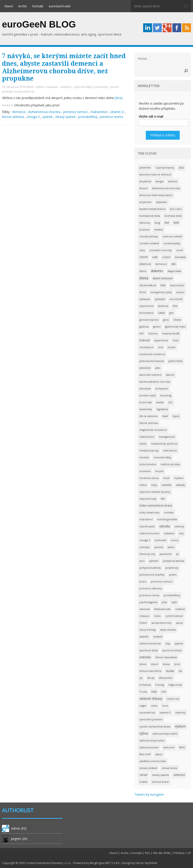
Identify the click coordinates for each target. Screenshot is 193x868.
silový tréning (147, 630)
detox (143, 271)
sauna (179, 623)
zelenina (179, 775)
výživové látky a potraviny (91, 87)
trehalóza (145, 685)
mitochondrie (148, 464)
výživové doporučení (152, 740)
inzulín (172, 347)
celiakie (159, 229)
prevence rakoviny (151, 588)
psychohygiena (148, 602)
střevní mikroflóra (150, 671)
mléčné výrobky (170, 464)
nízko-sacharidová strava (156, 506)
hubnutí (145, 340)
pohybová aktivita (174, 561)
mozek (159, 471)
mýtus (143, 485)
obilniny (179, 526)
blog (157, 223)
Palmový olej (147, 554)
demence (19, 112)
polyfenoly (172, 568)
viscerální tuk (147, 712)
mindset (144, 457)
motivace (145, 471)
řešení (143, 623)
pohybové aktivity (150, 568)
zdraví (143, 775)
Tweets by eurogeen (149, 794)
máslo (143, 444)
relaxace (52, 87)
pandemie (166, 554)
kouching (166, 395)
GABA (161, 313)
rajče (174, 602)
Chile (176, 340)
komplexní (162, 388)
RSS (148, 853)
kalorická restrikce (150, 375)
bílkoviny (145, 223)
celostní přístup (149, 236)
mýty (154, 485)
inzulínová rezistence (152, 354)
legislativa (162, 409)
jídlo (158, 368)
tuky (154, 692)
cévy (142, 250)
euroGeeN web (60, 6)
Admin (40, 87)
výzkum (180, 726)
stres (177, 664)
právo (143, 581)
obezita (165, 526)
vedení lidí (173, 699)
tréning (160, 685)
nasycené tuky (148, 499)
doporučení (177, 285)
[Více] (119, 98)
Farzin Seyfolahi (146, 863)
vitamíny (66, 87)
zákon (159, 754)
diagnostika (174, 271)
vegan (143, 706)
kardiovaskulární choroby (155, 382)
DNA (163, 285)
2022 (181, 168)
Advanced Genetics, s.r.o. (54, 863)
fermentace (146, 313)
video (154, 706)
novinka (169, 512)
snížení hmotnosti (150, 643)
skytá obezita (168, 630)
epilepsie (145, 299)
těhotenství (166, 678)
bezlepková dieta (150, 216)
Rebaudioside (162, 609)
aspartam (162, 202)
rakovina (145, 609)
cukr (155, 257)
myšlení (179, 478)
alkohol (173, 181)
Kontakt (38, 6)
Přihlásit (179, 853)
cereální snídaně (149, 243)
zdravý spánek (65, 117)
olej (181, 533)
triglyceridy (175, 685)
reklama (180, 609)
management (167, 437)
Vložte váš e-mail (151, 116)
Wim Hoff (145, 754)
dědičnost (145, 264)
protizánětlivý (88, 117)
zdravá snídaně (148, 768)
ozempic (145, 547)
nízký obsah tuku (149, 512)
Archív (22, 6)
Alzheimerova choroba (44, 112)
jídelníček (145, 168)
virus (165, 706)
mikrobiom (170, 450)
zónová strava (160, 782)
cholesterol (146, 347)
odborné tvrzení (149, 533)
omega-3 (33, 117)
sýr (141, 678)
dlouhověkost (148, 285)
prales (173, 575)
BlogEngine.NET (100, 863)
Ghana (177, 320)
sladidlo (144, 637)
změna (143, 782)
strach (155, 664)
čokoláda (180, 257)
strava (166, 664)
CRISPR (144, 257)
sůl (180, 671)
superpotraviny (165, 168)
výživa (144, 733)
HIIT (142, 333)
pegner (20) (19, 839)
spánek (47, 117)
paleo (171, 547)
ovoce (175, 540)
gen (172, 313)
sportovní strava (172, 650)
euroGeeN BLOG (39, 24)
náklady (180, 485)
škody (151, 678)
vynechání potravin (151, 719)
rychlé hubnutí (174, 616)
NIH (163, 499)
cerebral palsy (172, 243)
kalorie (170, 375)
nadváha (167, 485)
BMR (176, 223)
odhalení (169, 533)
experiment (146, 306)
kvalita (160, 402)
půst (164, 602)
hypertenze (161, 340)
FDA (175, 306)
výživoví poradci (149, 747)
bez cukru (176, 209)
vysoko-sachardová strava (155, 726)
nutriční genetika (167, 519)
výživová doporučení (165, 734)
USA (164, 692)
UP (189, 853)
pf (177, 554)
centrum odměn (172, 236)
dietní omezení (163, 278)
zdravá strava (169, 768)
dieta (144, 278)
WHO (182, 747)
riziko (157, 616)
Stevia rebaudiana (166, 657)
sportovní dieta (149, 650)
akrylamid (145, 181)
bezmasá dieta (173, 216)
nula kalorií (146, 519)
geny (166, 320)
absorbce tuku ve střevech (155, 174)
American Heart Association (156, 195)
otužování (160, 540)
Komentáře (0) (24, 91)
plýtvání (154, 561)
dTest (143, 292)
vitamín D (117, 112)
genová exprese (149, 320)
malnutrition (99, 112)
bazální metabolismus (152, 209)
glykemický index (175, 327)
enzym (180, 292)
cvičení (166, 257)
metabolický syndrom (164, 444)
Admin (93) (19, 828)
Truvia (143, 692)
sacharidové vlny (161, 623)
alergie (160, 181)
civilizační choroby (161, 250)
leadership (146, 409)
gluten (157, 327)
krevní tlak (146, 402)
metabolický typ (149, 450)
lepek (176, 416)
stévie (143, 664)
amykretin (145, 202)
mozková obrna (149, 478)
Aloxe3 (143, 188)
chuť (160, 347)
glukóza (144, 327)
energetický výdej (161, 292)
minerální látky (162, 457)
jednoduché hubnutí (152, 361)
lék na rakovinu (149, 416)
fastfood (163, 306)
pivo (142, 561)
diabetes (157, 271)
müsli (166, 478)
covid (179, 250)
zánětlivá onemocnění (153, 761)
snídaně (158, 637)
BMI (167, 223)
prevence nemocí (75, 112)
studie (170, 671)
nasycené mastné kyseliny (155, 492)
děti (174, 264)
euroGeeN (176, 299)
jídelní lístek (175, 361)
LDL (170, 402)
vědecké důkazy (151, 698)
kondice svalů (148, 395)
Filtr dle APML (162, 853)
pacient (159, 547)
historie (153, 333)
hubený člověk (171, 333)
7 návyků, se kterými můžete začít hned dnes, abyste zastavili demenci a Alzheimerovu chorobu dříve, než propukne (64, 67)
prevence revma (111, 117)
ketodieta (145, 388)
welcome (169, 747)
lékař (165, 416)
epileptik (160, 299)
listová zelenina (13, 117)
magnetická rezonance (153, 430)
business (144, 229)
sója (168, 643)
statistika (145, 657)
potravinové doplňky (152, 575)
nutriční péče (147, 526)
